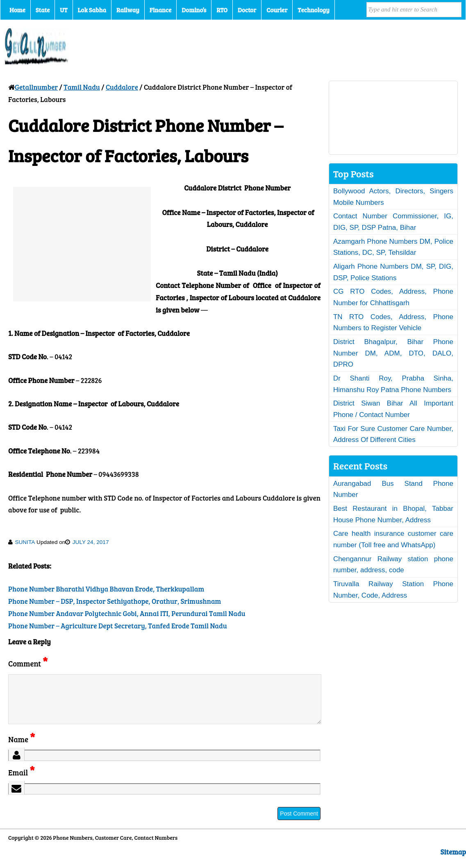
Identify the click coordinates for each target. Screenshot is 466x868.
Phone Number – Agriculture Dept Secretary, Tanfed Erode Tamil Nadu (118, 626)
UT (64, 10)
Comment (28, 663)
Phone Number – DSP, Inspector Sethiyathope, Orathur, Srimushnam (115, 601)
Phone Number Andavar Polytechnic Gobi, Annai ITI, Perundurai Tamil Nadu (127, 613)
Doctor (247, 10)
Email (22, 782)
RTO (222, 10)
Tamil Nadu (82, 87)
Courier (277, 10)
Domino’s (194, 10)
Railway (128, 10)
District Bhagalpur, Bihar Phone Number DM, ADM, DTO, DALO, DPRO (393, 353)
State (43, 10)
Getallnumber (36, 87)
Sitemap (453, 862)
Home (17, 10)
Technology (314, 10)
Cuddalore (122, 87)
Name (22, 749)
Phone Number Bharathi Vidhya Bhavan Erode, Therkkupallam (106, 589)
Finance (160, 10)
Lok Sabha (92, 10)
